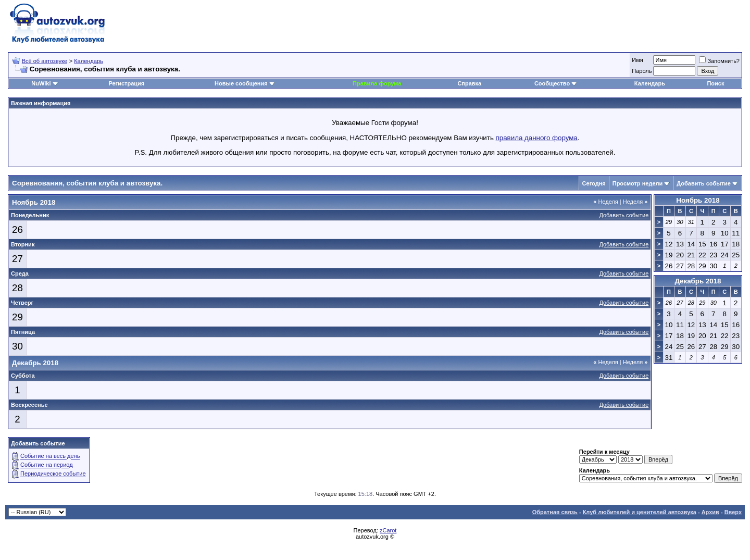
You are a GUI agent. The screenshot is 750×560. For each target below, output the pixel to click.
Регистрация (126, 83)
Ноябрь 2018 (698, 200)
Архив (710, 512)
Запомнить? (719, 61)
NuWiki (41, 83)
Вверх (733, 512)
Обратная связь (555, 512)
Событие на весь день (50, 456)
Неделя (606, 202)
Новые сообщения (241, 83)
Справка (469, 83)
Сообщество (556, 83)
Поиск (715, 83)
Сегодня (594, 183)
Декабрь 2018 (698, 281)
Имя (637, 60)
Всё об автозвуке (45, 61)
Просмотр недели (638, 183)
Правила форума (377, 83)
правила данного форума (537, 138)
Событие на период (47, 465)
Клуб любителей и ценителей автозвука (640, 512)
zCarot (388, 530)
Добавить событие (704, 183)
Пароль (642, 71)
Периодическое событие (53, 474)
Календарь (89, 61)
